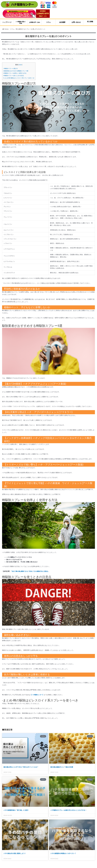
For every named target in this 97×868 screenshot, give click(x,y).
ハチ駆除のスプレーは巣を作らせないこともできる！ (69, 810)
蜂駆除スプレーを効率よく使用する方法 (16, 73)
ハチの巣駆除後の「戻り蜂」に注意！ (16, 810)
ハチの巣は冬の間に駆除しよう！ (15, 853)
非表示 (21, 65)
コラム (12, 29)
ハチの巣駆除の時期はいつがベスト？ (63, 853)
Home (5, 29)
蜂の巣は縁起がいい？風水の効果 (62, 767)
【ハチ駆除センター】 (38, 695)
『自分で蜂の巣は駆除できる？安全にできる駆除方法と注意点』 (31, 571)
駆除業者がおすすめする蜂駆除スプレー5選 (17, 71)
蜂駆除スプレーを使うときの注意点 (14, 76)
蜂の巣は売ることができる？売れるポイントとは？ (21, 767)
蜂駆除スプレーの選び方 (11, 68)
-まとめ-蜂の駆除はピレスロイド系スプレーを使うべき (20, 78)
